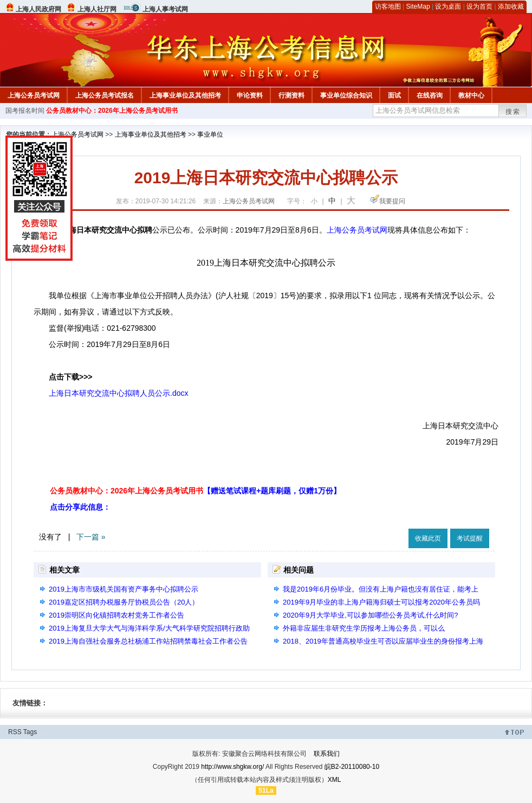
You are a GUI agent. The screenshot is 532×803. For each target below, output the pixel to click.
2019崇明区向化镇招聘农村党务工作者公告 (116, 615)
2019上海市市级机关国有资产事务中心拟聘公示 (124, 589)
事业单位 (210, 134)
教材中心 (471, 95)
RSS (15, 732)
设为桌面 (448, 7)
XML (335, 780)
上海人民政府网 (38, 9)
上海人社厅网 (97, 9)
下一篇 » (91, 537)
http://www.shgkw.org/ (232, 767)
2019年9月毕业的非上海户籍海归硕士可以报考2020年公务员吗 (381, 602)
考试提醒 (470, 538)
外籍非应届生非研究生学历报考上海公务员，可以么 (364, 628)
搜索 (513, 112)
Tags (30, 732)
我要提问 (392, 201)
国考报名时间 (25, 111)
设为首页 (479, 7)
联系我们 (327, 754)
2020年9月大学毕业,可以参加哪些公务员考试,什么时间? (371, 615)
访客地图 (388, 7)
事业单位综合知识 (346, 95)
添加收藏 (511, 7)
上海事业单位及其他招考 (185, 95)
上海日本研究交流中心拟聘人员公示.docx (118, 393)
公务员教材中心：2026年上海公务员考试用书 (112, 111)
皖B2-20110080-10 (352, 767)
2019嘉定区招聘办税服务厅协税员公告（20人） (124, 602)
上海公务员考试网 (34, 95)
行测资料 (291, 95)
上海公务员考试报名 (105, 95)
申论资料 (250, 95)
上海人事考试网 (165, 9)
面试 (394, 95)
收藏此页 (428, 538)
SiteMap (418, 7)
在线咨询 (430, 95)
